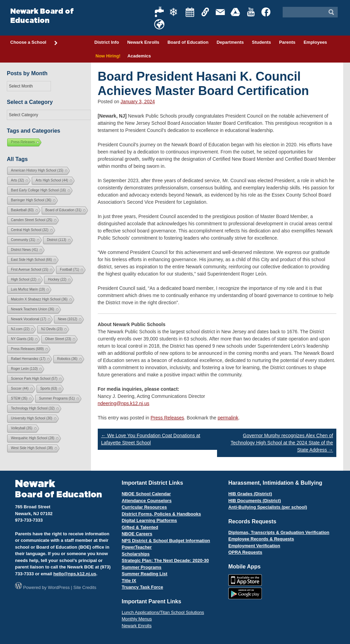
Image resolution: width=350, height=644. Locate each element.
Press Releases (167, 418)
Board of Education (188, 42)
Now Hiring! (107, 56)
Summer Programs (142, 567)
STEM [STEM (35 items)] (19, 398)
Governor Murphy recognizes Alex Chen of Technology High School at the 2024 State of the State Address (282, 443)
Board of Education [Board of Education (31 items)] (64, 210)
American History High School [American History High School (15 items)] (37, 170)
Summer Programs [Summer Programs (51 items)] (57, 398)
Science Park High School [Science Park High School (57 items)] (34, 379)
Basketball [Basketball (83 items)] (22, 210)
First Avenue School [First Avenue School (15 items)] (30, 270)
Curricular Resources (144, 507)
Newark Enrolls (143, 42)
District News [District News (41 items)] (24, 250)
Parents (287, 42)
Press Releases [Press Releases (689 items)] (27, 349)
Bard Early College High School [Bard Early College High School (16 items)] (38, 190)
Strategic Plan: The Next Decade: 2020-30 (165, 560)
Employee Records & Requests (261, 539)
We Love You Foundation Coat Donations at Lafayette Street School (151, 439)
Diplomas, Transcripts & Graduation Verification (279, 532)
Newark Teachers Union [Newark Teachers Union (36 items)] (33, 309)
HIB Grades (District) (250, 494)
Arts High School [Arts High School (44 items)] (52, 180)
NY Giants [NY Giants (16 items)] (22, 339)
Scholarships (136, 554)
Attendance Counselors (147, 501)
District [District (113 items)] (57, 240)
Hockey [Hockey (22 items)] (57, 279)
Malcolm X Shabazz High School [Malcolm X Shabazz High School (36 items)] (39, 299)
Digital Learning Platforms (149, 520)
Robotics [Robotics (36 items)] (67, 359)
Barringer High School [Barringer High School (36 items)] (31, 200)
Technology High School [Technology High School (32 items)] (33, 408)
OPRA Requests (245, 552)
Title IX (129, 581)
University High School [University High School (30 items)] (32, 418)
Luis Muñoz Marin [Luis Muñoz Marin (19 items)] (28, 289)
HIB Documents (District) (255, 501)
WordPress (59, 587)
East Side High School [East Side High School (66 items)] (31, 260)
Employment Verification (254, 546)
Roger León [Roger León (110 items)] (24, 369)
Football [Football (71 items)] (69, 270)
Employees (315, 42)
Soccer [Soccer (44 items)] (20, 388)
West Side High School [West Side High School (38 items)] (32, 448)
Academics (139, 56)
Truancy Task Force (142, 587)
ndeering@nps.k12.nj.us (124, 403)
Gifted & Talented (140, 527)
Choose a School (34, 43)
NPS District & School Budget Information (166, 541)
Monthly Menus (137, 619)
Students (261, 42)
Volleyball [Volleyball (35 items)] (22, 428)
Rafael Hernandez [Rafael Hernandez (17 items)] (28, 359)
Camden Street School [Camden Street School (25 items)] (32, 220)
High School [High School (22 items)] (24, 279)
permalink (228, 418)
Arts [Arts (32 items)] (17, 180)
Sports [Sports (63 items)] (49, 388)
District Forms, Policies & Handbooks (161, 514)
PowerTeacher (137, 547)
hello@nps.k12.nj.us (75, 574)
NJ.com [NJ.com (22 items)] (20, 329)
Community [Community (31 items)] (23, 240)
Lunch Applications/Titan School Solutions (163, 612)
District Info (107, 42)
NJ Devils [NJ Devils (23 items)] (52, 329)
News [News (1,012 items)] (68, 319)
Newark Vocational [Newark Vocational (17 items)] (29, 319)
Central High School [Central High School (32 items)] (30, 230)
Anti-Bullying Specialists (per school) (268, 507)
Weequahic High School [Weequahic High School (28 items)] (33, 438)
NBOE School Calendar (146, 494)
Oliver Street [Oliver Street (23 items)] (58, 339)
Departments (230, 42)
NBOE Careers (137, 534)
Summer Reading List (145, 574)
